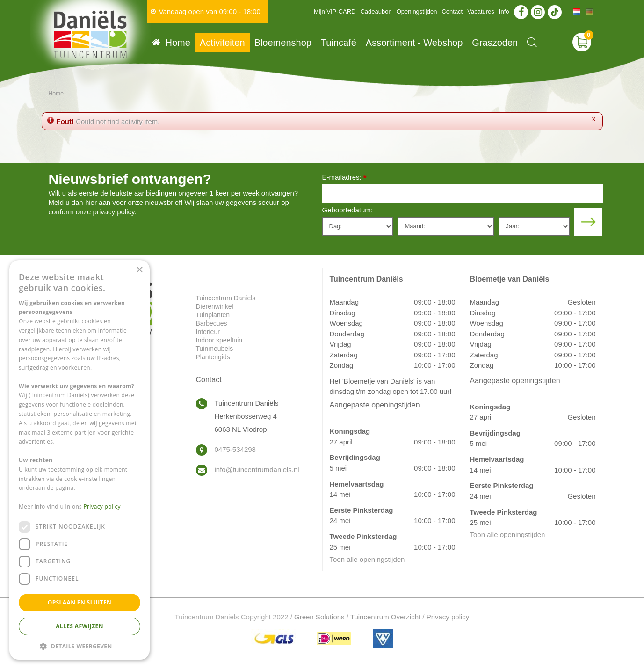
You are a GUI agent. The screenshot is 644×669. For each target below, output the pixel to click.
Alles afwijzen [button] (80, 626)
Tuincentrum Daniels (226, 298)
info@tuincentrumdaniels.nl (257, 469)
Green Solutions (319, 617)
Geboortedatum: (347, 210)
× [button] (139, 270)
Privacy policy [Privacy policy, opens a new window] (102, 506)
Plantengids (213, 357)
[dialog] (80, 460)
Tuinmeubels (215, 349)
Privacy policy (448, 617)
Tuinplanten (213, 315)
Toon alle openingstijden (367, 559)
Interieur (208, 332)
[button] (80, 646)
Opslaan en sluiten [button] (80, 602)
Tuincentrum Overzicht (385, 617)
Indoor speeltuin (219, 340)
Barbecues (212, 323)
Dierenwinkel (215, 306)
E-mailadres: (344, 178)
